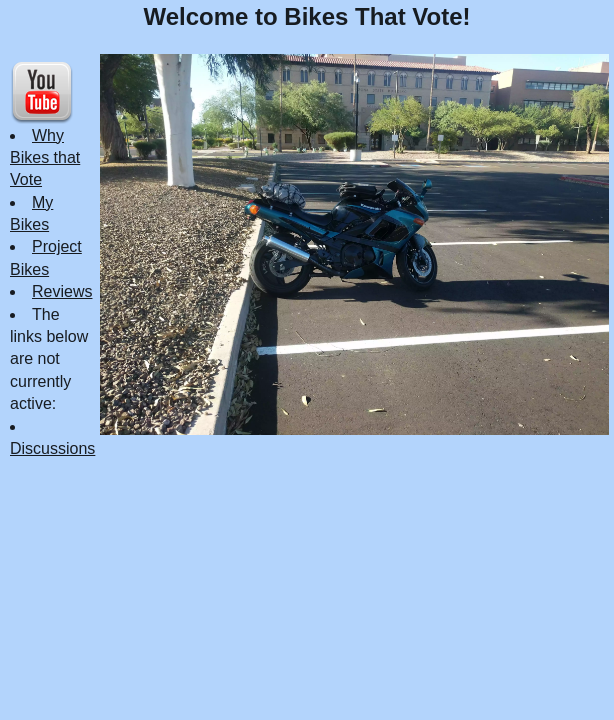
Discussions (52, 448)
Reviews (62, 291)
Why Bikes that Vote (45, 158)
